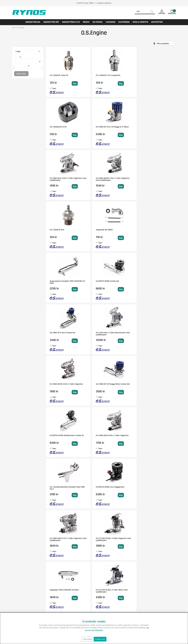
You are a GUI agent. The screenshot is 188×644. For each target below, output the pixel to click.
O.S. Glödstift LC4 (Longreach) (90, 76)
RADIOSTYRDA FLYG (71, 22)
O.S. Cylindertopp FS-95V (158, 538)
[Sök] (145, 12)
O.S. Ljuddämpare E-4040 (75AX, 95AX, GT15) (60, 539)
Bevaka (134, 444)
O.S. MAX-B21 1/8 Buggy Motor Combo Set (92, 231)
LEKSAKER (111, 22)
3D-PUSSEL (98, 22)
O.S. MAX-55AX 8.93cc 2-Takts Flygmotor (158, 231)
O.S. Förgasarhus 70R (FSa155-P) (58, 436)
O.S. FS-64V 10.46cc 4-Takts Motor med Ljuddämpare (94, 334)
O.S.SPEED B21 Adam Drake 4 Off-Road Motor (126, 539)
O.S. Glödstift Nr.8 (122, 127)
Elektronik (124, 22)
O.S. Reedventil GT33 (124, 75)
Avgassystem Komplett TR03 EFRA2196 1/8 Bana (60, 179)
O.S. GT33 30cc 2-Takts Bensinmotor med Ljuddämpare (124, 437)
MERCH (86, 22)
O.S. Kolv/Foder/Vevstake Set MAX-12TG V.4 (158, 488)
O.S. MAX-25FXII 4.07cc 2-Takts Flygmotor (60, 231)
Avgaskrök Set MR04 (156, 127)
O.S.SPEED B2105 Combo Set (94, 178)
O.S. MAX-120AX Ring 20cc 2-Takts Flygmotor (94, 385)
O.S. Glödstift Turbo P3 (59, 75)
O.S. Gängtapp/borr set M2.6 (94, 435)
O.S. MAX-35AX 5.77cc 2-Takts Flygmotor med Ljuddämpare (127, 283)
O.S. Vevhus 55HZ (122, 487)
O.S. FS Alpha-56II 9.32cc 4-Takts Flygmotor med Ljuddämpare (159, 335)
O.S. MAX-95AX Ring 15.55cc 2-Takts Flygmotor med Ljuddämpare (159, 386)
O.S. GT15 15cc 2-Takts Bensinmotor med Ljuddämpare (58, 386)
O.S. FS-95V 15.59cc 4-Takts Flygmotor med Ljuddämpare (159, 283)
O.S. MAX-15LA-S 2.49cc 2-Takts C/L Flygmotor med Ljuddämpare (158, 437)
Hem (14, 27)
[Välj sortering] (166, 43)
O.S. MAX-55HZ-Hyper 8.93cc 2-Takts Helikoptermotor (127, 385)
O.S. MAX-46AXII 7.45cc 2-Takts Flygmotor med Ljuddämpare (93, 129)
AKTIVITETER (157, 22)
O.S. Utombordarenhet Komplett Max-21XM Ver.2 (60, 282)
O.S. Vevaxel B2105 (90, 538)
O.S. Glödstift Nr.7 (122, 333)
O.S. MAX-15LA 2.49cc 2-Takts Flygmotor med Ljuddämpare (61, 129)
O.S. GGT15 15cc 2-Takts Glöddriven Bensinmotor (60, 488)
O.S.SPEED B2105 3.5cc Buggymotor (91, 282)
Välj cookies (87, 639)
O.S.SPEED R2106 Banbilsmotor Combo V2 (125, 231)
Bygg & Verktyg (140, 22)
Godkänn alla (100, 639)
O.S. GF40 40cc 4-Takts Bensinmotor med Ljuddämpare (157, 180)
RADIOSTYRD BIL (33, 22)
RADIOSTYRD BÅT (51, 22)
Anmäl (115, 595)
